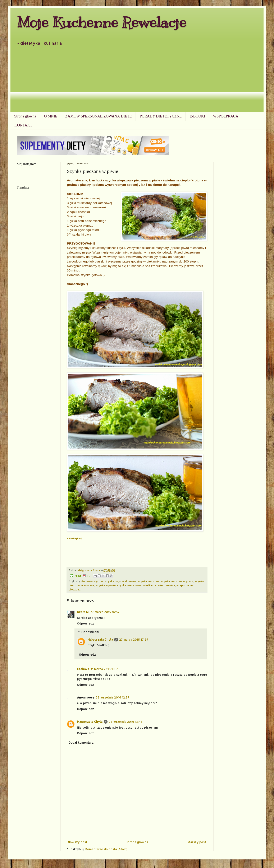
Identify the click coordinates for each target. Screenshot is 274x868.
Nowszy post (78, 842)
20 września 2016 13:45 (126, 722)
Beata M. (83, 612)
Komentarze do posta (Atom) (106, 849)
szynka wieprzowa (129, 585)
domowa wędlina (92, 581)
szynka (109, 581)
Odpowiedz (85, 623)
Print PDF (81, 576)
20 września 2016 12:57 (113, 697)
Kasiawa (83, 669)
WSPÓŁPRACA (226, 116)
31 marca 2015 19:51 (104, 669)
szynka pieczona (149, 581)
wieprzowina (166, 585)
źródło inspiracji (75, 539)
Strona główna (25, 116)
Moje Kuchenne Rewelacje (101, 22)
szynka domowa (126, 581)
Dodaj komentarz (81, 742)
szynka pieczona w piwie (177, 581)
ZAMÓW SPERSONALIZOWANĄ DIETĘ (99, 116)
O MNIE (51, 116)
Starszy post (197, 842)
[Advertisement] (137, 80)
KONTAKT (23, 125)
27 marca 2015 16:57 (105, 612)
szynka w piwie (106, 585)
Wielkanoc (150, 585)
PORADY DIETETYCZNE (161, 116)
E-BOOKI (197, 116)
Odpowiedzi (90, 632)
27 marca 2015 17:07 (134, 639)
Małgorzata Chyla (100, 639)
